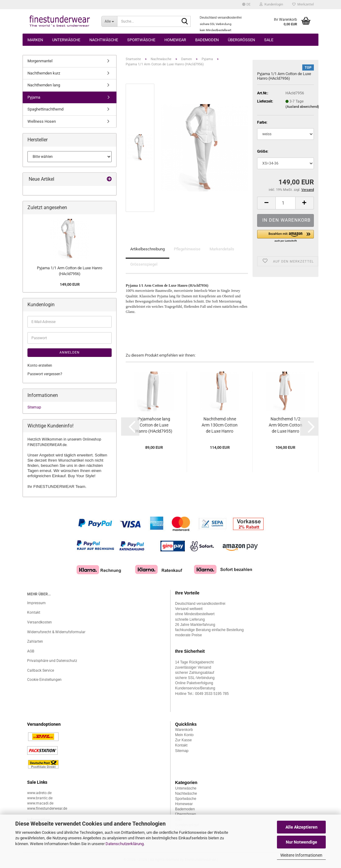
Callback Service (41, 670)
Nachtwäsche (104, 40)
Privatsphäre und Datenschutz (52, 661)
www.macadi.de (40, 803)
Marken (35, 40)
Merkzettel (303, 4)
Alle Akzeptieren (302, 827)
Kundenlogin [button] (271, 4)
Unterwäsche (66, 40)
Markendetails (222, 249)
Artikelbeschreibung (147, 249)
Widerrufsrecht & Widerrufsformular (56, 632)
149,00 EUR (70, 284)
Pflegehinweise (187, 249)
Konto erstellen (40, 365)
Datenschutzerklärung (125, 844)
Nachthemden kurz (44, 73)
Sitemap (34, 407)
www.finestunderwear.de (47, 808)
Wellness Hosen (42, 121)
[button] (246, 5)
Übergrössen (241, 40)
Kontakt (34, 612)
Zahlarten (35, 641)
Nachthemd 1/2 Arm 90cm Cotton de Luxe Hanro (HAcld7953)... (285, 425)
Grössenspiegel (144, 264)
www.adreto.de (39, 793)
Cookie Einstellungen (44, 680)
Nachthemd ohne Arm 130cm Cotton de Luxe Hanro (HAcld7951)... (220, 425)
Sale (269, 40)
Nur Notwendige (302, 842)
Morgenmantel (40, 61)
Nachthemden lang (44, 85)
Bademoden (207, 40)
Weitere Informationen (301, 855)
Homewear (175, 40)
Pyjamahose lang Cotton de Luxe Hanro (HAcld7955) (154, 425)
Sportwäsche (141, 40)
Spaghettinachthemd (45, 109)
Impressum (36, 603)
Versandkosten (39, 622)
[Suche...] (109, 21)
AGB (31, 651)
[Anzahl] (285, 203)
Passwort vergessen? (45, 374)
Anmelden (70, 352)
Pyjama (34, 97)
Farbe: (262, 122)
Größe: (263, 151)
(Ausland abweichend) (302, 107)
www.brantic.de (40, 798)
